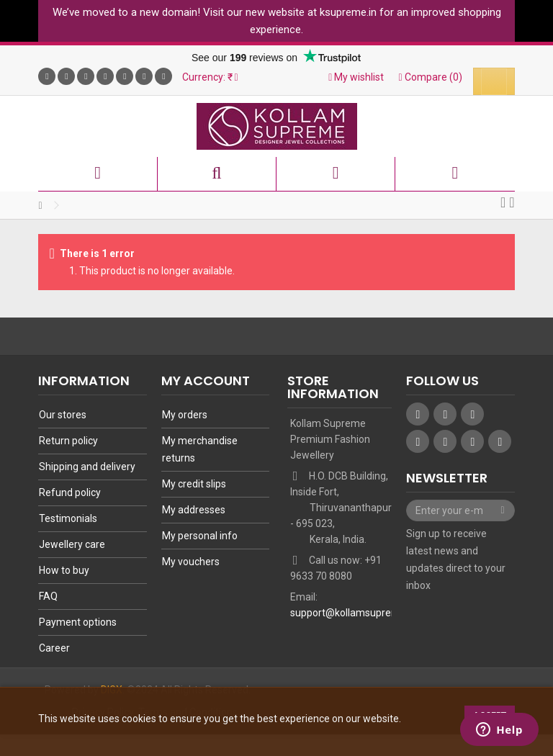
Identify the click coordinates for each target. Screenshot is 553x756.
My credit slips (194, 484)
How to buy (64, 570)
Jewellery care (72, 544)
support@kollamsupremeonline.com (373, 613)
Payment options (78, 622)
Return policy (68, 441)
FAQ (48, 596)
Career (54, 648)
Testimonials (68, 518)
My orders (185, 415)
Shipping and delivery (87, 467)
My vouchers (191, 562)
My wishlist (356, 77)
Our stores (63, 415)
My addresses (194, 510)
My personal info (200, 536)
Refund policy (70, 492)
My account (206, 381)
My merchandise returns (200, 449)
